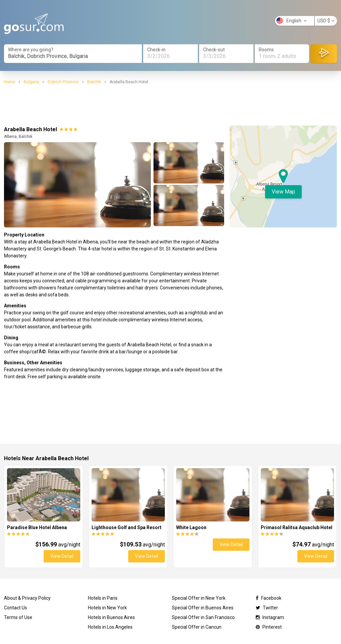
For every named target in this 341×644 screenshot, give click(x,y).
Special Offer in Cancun (197, 627)
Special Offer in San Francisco (203, 617)
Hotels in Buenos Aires (111, 617)
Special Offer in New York (199, 598)
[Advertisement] (170, 105)
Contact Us (15, 608)
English (292, 21)
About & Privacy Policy (27, 598)
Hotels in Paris (103, 598)
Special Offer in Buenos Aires (203, 608)
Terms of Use (18, 617)
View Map (283, 192)
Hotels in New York (107, 608)
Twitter (267, 608)
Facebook (269, 598)
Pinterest (269, 627)
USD (326, 21)
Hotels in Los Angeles (110, 627)
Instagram (270, 617)
